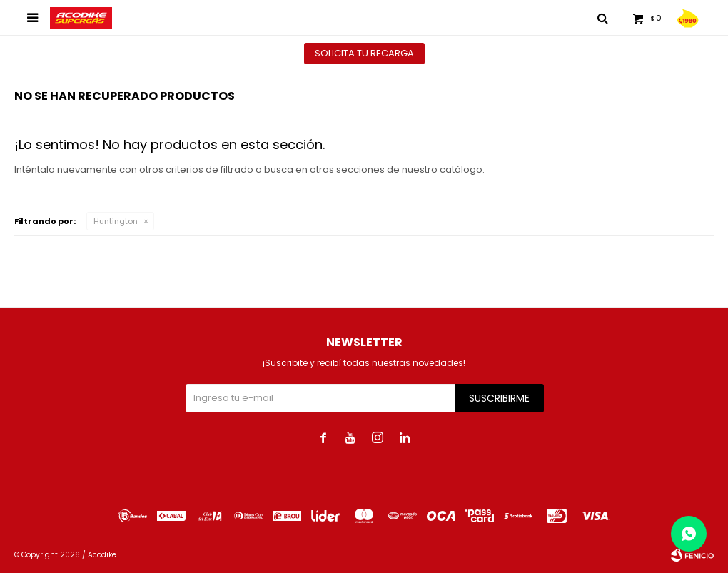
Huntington (116, 221)
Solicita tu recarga (364, 53)
